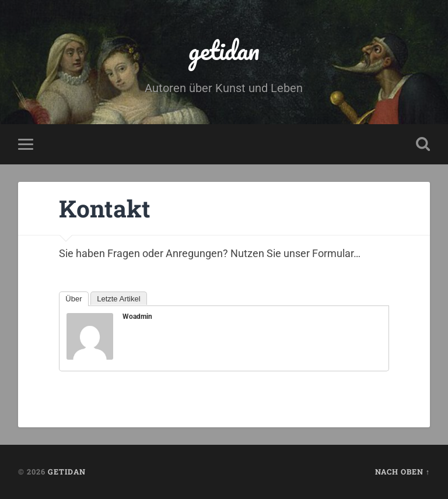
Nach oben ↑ (402, 472)
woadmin (137, 317)
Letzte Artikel (118, 299)
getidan (224, 50)
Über (73, 299)
